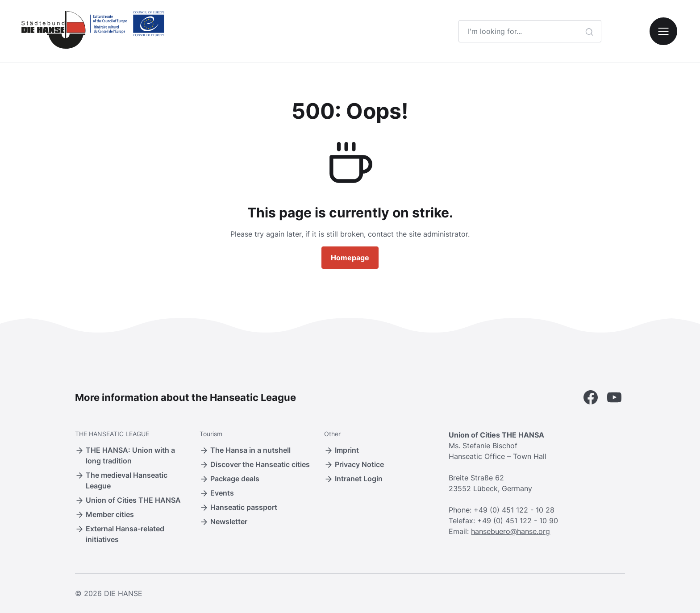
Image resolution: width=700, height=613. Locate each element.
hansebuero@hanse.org (510, 531)
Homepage (350, 258)
